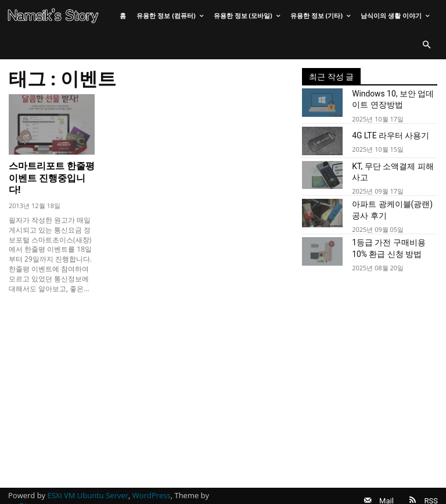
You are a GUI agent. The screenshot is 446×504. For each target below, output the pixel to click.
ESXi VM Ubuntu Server (88, 483)
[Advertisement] (150, 369)
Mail (380, 488)
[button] (426, 45)
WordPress (152, 483)
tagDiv (19, 494)
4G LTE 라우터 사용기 (385, 133)
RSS (431, 488)
